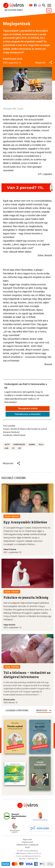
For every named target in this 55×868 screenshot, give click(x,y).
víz (20, 448)
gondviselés (19, 445)
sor (7, 448)
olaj (41, 445)
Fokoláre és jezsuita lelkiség (26, 597)
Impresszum (28, 842)
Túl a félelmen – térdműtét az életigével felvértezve (27, 675)
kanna (32, 445)
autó (7, 445)
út (13, 448)
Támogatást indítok (28, 408)
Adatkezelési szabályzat (27, 845)
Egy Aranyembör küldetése (25, 522)
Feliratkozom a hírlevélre (28, 414)
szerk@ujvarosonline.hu (31, 856)
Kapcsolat (27, 840)
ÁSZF (27, 847)
